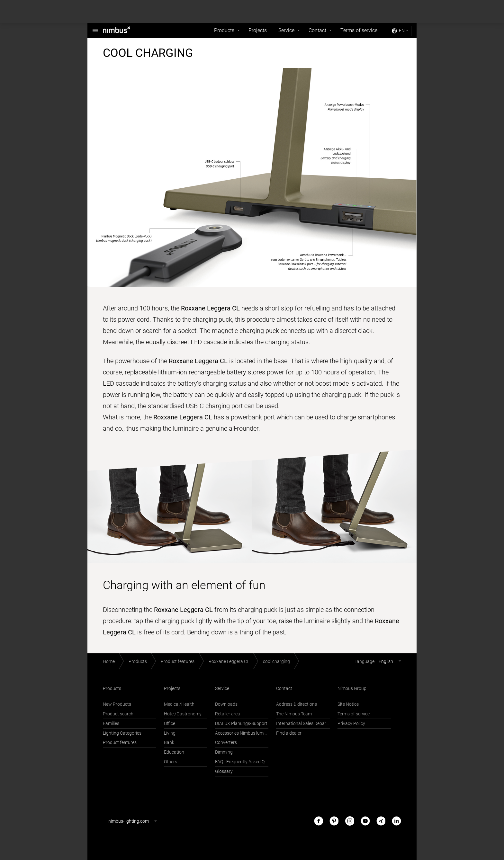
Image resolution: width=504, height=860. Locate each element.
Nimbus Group (352, 689)
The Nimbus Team (294, 714)
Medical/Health (179, 704)
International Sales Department (303, 724)
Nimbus (95, 27)
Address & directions (297, 704)
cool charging (276, 662)
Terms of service (359, 30)
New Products (117, 704)
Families (111, 724)
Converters (226, 743)
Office (170, 724)
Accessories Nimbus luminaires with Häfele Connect (242, 733)
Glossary (224, 771)
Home (109, 662)
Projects (258, 30)
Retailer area (228, 714)
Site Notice (348, 704)
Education (174, 752)
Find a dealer (289, 733)
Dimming (224, 752)
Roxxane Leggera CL (229, 662)
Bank (169, 743)
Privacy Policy (351, 724)
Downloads (226, 704)
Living (170, 733)
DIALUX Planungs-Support (241, 724)
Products (224, 30)
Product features (178, 662)
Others (171, 762)
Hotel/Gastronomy (183, 714)
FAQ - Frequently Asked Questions (242, 762)
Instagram (350, 821)
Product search (118, 714)
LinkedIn (396, 821)
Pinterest (334, 821)
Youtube (365, 821)
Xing (381, 821)
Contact (317, 30)
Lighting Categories (122, 733)
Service (286, 30)
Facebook (319, 821)
